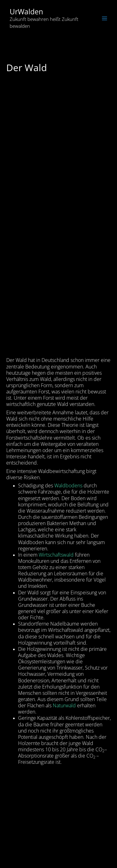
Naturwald (64, 705)
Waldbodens (69, 485)
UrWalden (26, 12)
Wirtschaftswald (56, 555)
